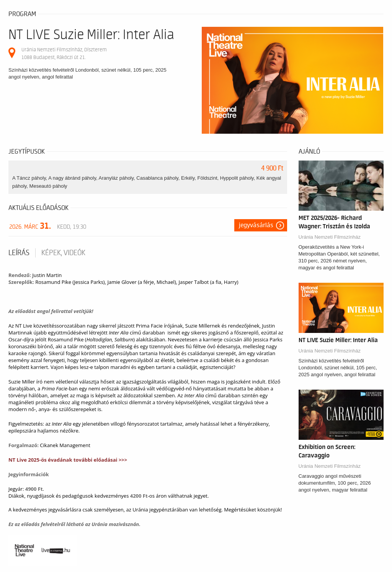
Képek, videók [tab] (63, 253)
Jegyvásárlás (256, 225)
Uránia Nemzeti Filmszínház (330, 237)
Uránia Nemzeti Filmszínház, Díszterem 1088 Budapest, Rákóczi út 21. (64, 53)
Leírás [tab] (19, 253)
